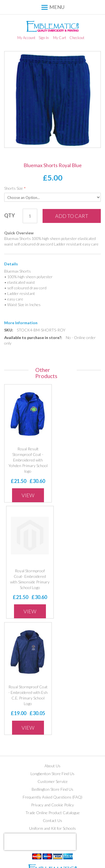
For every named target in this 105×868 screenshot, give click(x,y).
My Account (26, 38)
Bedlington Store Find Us (53, 789)
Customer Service (53, 781)
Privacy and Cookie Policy (53, 805)
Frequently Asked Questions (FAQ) (53, 797)
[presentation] (40, 842)
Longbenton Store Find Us (53, 774)
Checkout (77, 38)
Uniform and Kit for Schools (53, 828)
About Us (53, 766)
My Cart (60, 38)
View (28, 495)
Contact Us (53, 820)
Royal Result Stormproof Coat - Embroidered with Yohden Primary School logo (28, 460)
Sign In (44, 38)
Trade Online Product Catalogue (53, 813)
